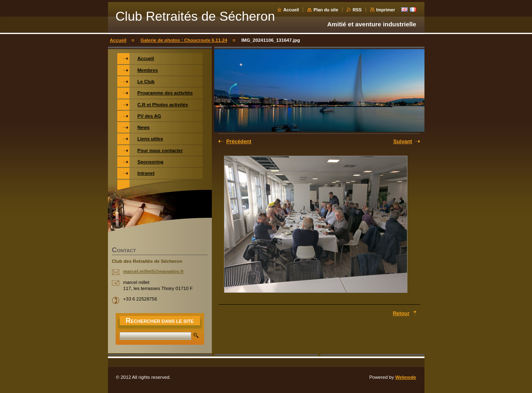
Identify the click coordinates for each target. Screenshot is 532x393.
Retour (401, 313)
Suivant (403, 141)
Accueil (291, 10)
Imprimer (386, 10)
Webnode (406, 377)
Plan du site (326, 10)
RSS (357, 10)
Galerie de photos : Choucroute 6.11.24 (184, 40)
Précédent (239, 141)
